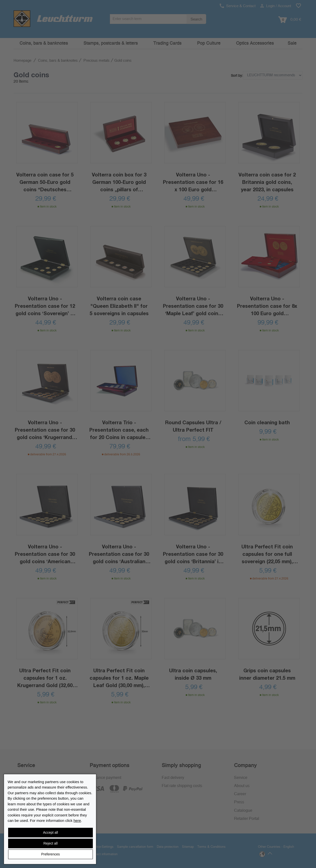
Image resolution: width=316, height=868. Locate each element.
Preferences (50, 854)
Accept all (50, 832)
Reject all (51, 843)
